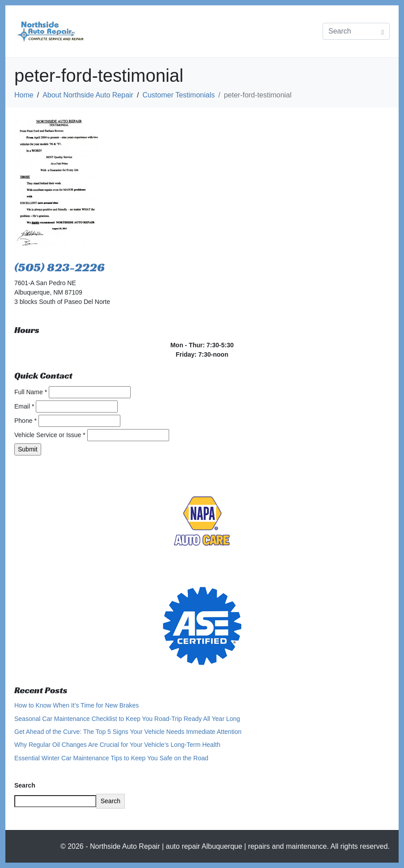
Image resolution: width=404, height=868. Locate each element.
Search (25, 785)
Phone (26, 421)
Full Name (31, 392)
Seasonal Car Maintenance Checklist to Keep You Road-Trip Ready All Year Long (127, 719)
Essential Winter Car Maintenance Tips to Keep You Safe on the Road (111, 758)
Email (24, 406)
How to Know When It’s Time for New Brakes (77, 705)
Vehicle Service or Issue (50, 435)
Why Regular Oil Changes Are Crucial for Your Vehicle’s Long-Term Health (117, 745)
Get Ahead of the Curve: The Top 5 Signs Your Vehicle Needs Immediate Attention (128, 732)
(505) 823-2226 (60, 267)
